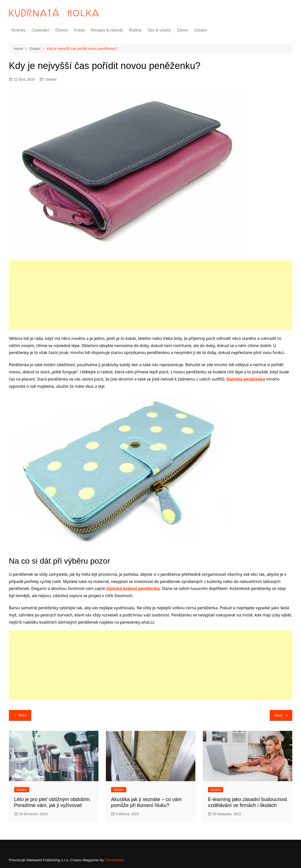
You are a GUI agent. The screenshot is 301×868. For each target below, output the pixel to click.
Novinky (19, 30)
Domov (62, 30)
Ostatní (201, 30)
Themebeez (114, 860)
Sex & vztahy (159, 30)
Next (279, 715)
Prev (23, 715)
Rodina (135, 30)
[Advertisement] (151, 295)
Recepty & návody (107, 30)
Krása (80, 30)
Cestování (41, 30)
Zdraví (183, 30)
